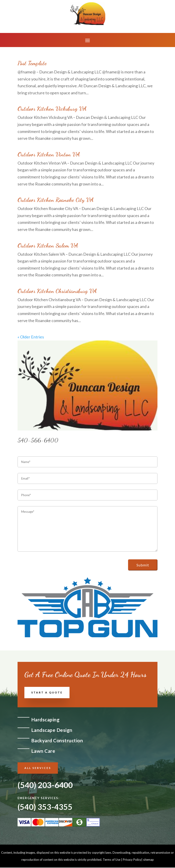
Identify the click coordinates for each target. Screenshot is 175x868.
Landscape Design (52, 730)
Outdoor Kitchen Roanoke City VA (56, 200)
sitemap (148, 860)
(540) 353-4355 (45, 807)
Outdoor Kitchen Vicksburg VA (52, 109)
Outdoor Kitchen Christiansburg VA (57, 291)
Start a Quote (47, 692)
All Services (38, 768)
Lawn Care (43, 751)
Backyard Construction (57, 740)
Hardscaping (45, 719)
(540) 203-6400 (45, 785)
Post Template (32, 63)
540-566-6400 (38, 440)
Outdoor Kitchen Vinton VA (49, 154)
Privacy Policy (132, 860)
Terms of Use (112, 860)
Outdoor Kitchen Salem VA (48, 245)
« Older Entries (31, 337)
